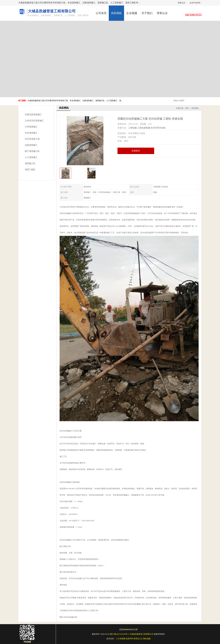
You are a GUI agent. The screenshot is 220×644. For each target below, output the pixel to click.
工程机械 (132, 128)
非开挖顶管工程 (32, 139)
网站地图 (147, 639)
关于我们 (147, 13)
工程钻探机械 (144, 128)
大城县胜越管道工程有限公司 (141, 634)
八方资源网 (121, 639)
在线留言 (136, 151)
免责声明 (129, 639)
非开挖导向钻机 (158, 128)
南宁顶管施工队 (32, 151)
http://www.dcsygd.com (68, 617)
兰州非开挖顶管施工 (34, 121)
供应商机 (116, 13)
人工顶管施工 (31, 157)
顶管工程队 (30, 170)
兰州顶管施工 (31, 127)
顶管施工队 (30, 163)
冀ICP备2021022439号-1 (120, 634)
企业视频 (132, 13)
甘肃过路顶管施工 (33, 115)
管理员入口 (138, 639)
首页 (187, 108)
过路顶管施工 (31, 145)
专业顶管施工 (31, 133)
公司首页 (101, 13)
